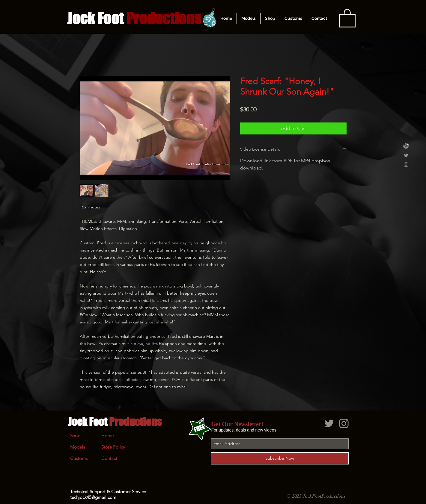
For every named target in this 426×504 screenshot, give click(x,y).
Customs (79, 458)
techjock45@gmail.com (93, 497)
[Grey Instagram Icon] (406, 165)
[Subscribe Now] (280, 458)
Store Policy (113, 447)
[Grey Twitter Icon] (406, 155)
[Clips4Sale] (406, 146)
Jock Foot (115, 422)
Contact (109, 458)
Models (77, 447)
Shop (75, 436)
